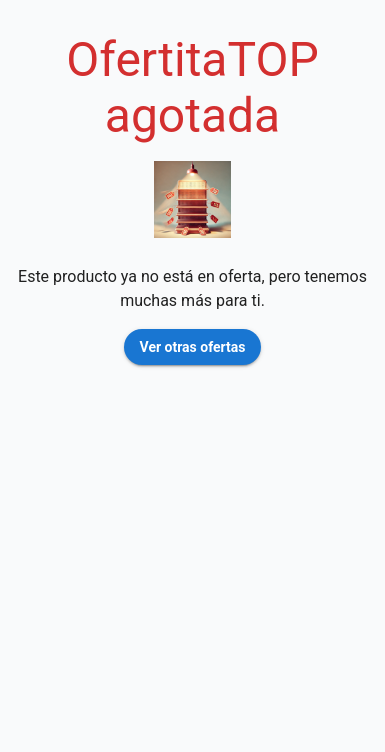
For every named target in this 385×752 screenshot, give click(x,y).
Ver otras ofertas (193, 347)
